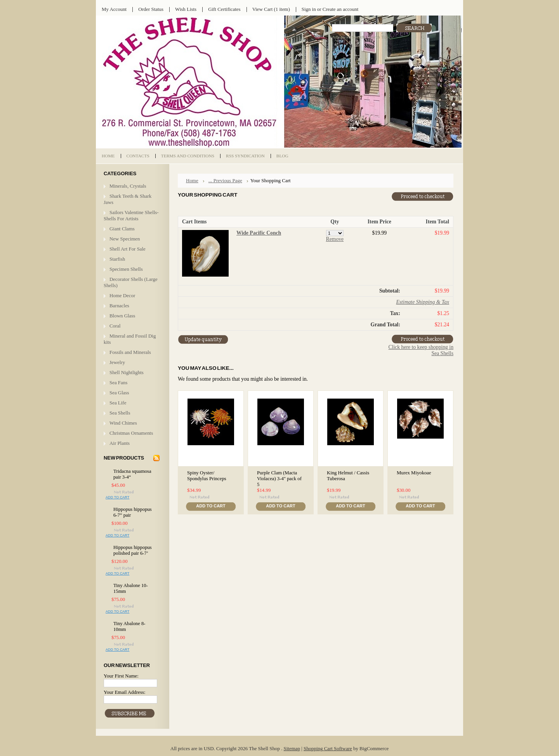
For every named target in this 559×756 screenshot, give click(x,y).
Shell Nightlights (127, 372)
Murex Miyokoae (414, 473)
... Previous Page (225, 180)
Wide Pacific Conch (259, 233)
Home (192, 180)
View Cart (271, 9)
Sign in (309, 9)
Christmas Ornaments (131, 433)
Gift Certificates (224, 9)
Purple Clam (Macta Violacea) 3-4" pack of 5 (279, 479)
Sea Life (118, 403)
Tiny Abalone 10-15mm (131, 588)
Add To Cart (117, 497)
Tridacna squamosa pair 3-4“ (132, 474)
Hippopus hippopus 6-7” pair (133, 512)
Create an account (340, 9)
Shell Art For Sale (128, 249)
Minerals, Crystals (128, 186)
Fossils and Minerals (130, 352)
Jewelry (117, 362)
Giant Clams (122, 229)
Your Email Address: (125, 692)
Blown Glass (122, 316)
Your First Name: (121, 676)
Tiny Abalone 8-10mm (129, 626)
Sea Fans (118, 382)
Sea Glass (119, 393)
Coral (115, 326)
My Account (114, 9)
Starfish (117, 259)
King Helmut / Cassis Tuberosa (348, 476)
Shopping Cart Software (328, 748)
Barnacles (119, 306)
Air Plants (120, 443)
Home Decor (122, 295)
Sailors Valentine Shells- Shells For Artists (131, 215)
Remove (335, 239)
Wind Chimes (123, 423)
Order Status (151, 9)
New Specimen (125, 239)
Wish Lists (186, 9)
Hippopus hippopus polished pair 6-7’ (133, 550)
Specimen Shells (126, 269)
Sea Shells (120, 413)
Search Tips (378, 37)
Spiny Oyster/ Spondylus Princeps (207, 476)
